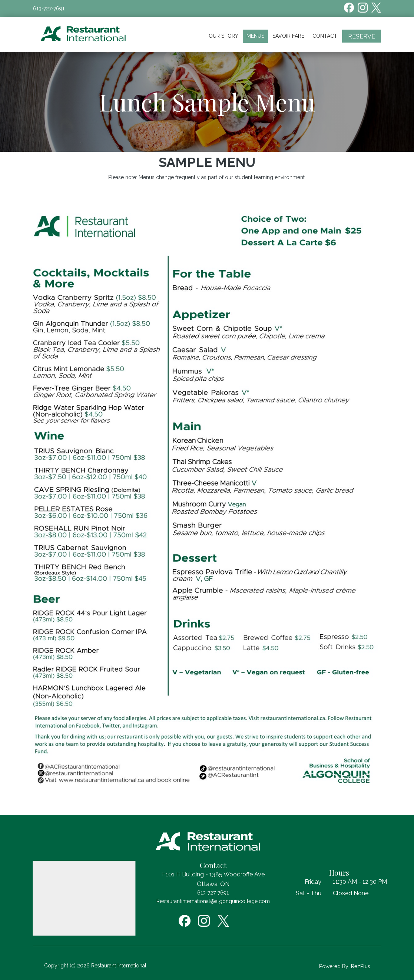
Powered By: (335, 966)
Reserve (362, 36)
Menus (255, 36)
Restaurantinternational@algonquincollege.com (213, 901)
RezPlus (361, 966)
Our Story (223, 36)
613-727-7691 (49, 9)
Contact (325, 36)
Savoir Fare (288, 36)
